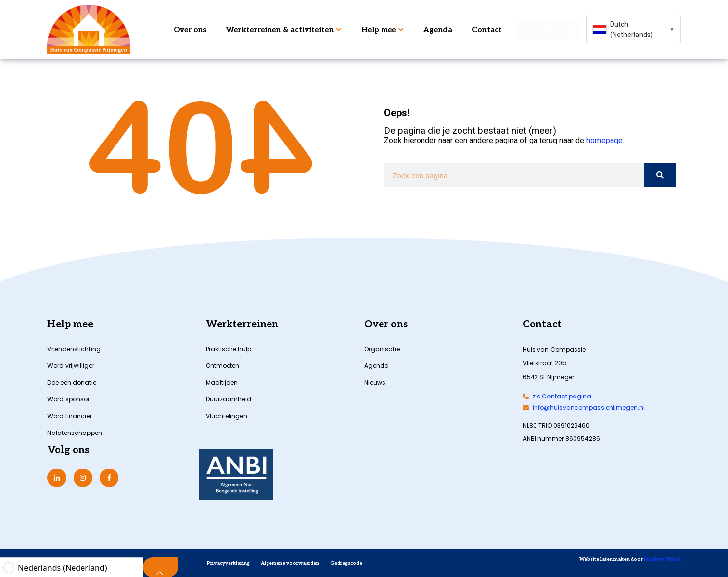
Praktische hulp (229, 349)
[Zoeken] (660, 175)
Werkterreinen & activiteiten (284, 30)
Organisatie (382, 349)
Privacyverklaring (228, 563)
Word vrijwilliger (71, 366)
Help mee (383, 30)
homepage (605, 140)
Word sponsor (69, 399)
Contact (487, 30)
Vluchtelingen (227, 416)
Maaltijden (222, 382)
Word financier (70, 416)
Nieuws (375, 382)
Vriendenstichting (74, 349)
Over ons (190, 30)
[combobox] (634, 30)
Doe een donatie (72, 382)
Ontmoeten (223, 366)
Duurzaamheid (229, 399)
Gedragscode (346, 563)
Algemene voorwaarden (290, 563)
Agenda (438, 30)
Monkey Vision (662, 559)
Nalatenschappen (75, 433)
